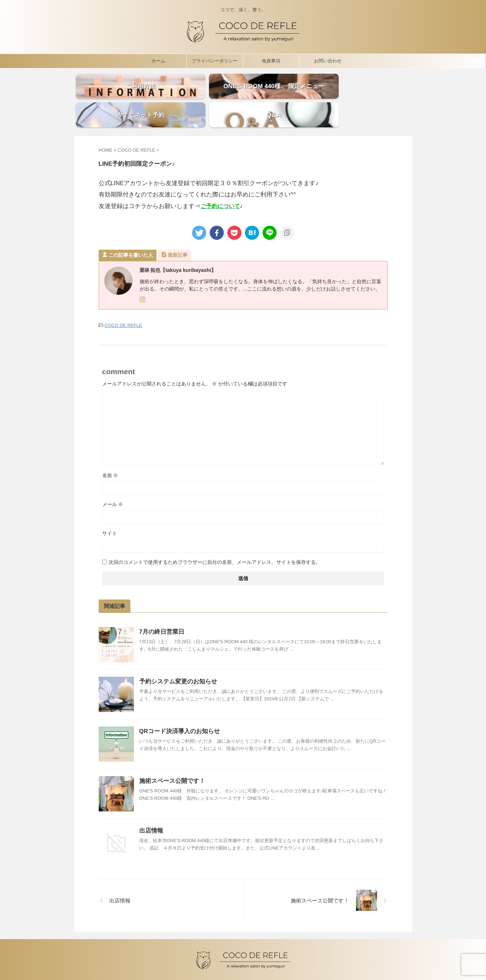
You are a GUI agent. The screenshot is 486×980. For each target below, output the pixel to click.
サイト (110, 512)
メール (113, 483)
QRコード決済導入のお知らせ (180, 710)
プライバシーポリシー (215, 59)
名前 (110, 454)
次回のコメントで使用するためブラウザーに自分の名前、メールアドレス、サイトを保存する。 (215, 541)
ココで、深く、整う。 (243, 961)
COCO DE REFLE (123, 305)
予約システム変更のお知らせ (178, 660)
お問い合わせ (328, 59)
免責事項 (271, 59)
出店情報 (151, 809)
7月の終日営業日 (162, 610)
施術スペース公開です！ (172, 759)
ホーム (158, 59)
